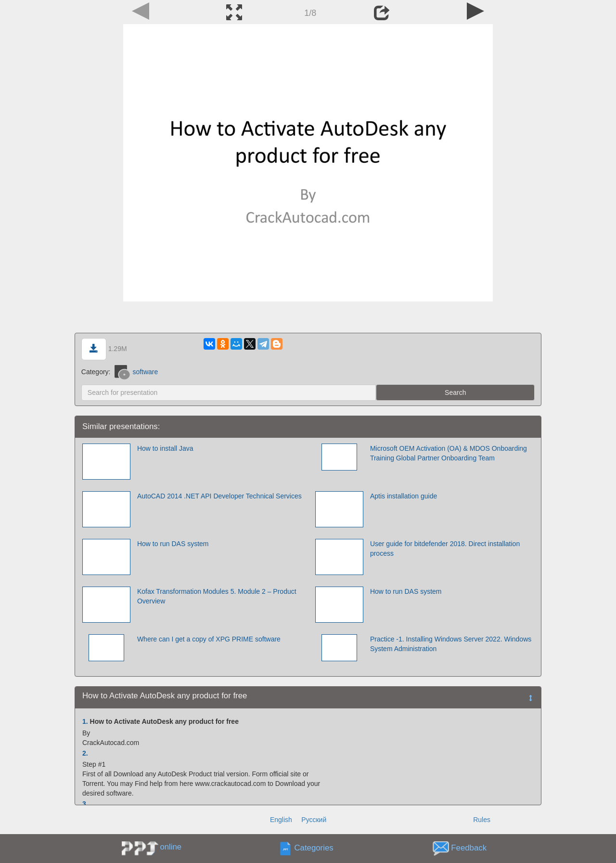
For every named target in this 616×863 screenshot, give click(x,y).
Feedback (469, 848)
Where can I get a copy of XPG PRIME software (209, 639)
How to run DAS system (173, 544)
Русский (314, 820)
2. (85, 753)
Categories (314, 848)
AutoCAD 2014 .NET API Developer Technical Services (219, 496)
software (136, 372)
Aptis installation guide (404, 496)
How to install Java (165, 448)
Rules (482, 820)
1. (85, 721)
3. (85, 804)
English (281, 820)
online (171, 847)
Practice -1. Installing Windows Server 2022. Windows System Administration (451, 644)
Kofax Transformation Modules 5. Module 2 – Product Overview (217, 596)
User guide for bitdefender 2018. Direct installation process (445, 549)
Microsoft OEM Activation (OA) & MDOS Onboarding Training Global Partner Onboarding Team (449, 453)
